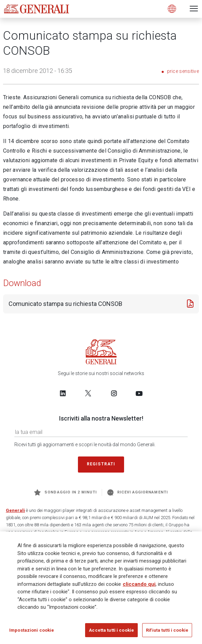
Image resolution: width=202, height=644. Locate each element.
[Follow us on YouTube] (139, 393)
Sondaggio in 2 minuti (65, 492)
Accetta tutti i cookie (111, 633)
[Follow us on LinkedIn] (63, 393)
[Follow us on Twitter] (88, 393)
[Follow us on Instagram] (114, 393)
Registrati (101, 464)
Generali (15, 510)
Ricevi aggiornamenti (138, 492)
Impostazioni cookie (32, 633)
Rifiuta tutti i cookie (167, 633)
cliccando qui (139, 587)
